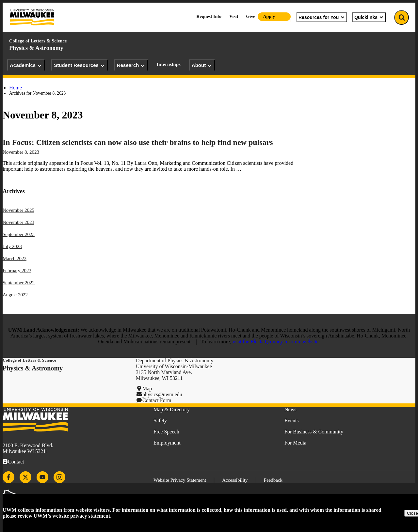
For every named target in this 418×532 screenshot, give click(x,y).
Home (16, 88)
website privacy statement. (82, 516)
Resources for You (322, 17)
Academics (26, 65)
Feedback (273, 480)
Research (131, 65)
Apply (269, 16)
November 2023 (18, 222)
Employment (167, 443)
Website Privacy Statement (180, 480)
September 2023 (19, 234)
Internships (168, 64)
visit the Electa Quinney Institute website (276, 342)
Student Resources (80, 65)
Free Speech (166, 432)
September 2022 (19, 283)
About (202, 65)
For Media (295, 443)
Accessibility (235, 480)
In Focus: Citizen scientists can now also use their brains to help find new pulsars (138, 142)
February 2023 (17, 271)
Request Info (209, 16)
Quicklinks (369, 17)
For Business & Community (314, 432)
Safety (160, 421)
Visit (234, 16)
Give (250, 16)
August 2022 (15, 295)
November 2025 (18, 210)
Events (292, 421)
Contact (16, 462)
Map (147, 389)
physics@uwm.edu (162, 394)
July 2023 (12, 246)
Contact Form (157, 400)
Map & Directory (172, 409)
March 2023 (15, 258)
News (290, 409)
